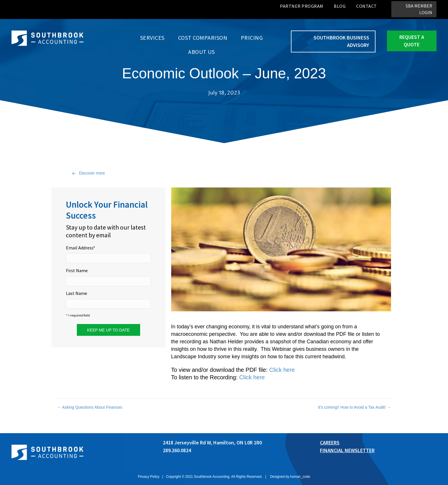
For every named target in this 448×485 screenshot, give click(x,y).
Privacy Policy (149, 477)
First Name (77, 270)
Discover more (92, 173)
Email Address (81, 248)
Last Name (77, 293)
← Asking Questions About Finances (90, 407)
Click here (282, 370)
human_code (300, 477)
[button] (414, 9)
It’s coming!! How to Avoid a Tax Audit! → (354, 407)
